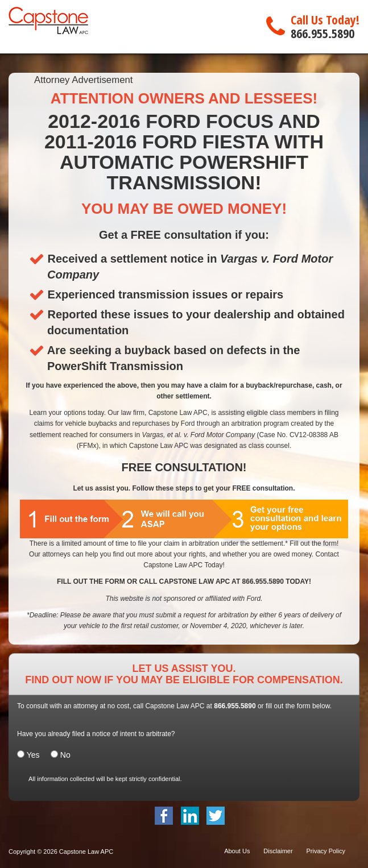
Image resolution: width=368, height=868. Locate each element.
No (61, 755)
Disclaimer (278, 851)
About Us (237, 851)
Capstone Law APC (86, 852)
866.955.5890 (322, 33)
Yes (33, 755)
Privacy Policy (326, 851)
